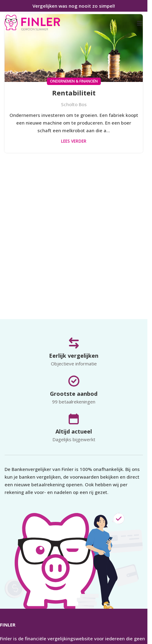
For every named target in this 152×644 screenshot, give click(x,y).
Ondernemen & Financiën (74, 81)
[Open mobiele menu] (140, 23)
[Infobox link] (32, 23)
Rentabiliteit (74, 93)
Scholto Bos (74, 104)
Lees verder (74, 141)
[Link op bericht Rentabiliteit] (74, 48)
